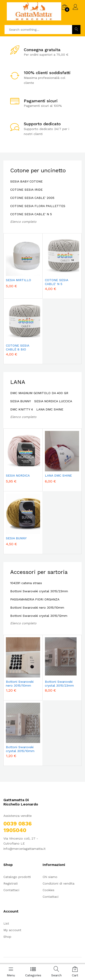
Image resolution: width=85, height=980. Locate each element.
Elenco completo (23, 222)
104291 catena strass (26, 583)
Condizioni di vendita (58, 883)
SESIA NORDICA (18, 475)
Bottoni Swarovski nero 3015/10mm (37, 607)
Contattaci (11, 890)
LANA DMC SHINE (50, 409)
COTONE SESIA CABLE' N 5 (31, 214)
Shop (7, 937)
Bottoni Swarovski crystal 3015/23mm (39, 591)
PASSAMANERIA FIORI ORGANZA (35, 599)
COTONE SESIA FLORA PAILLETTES (38, 206)
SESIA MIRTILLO (18, 280)
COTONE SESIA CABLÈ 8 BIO (17, 347)
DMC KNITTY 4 (22, 409)
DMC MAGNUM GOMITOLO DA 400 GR (39, 393)
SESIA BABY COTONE (26, 181)
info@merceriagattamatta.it (24, 849)
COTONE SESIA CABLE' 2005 (32, 198)
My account (12, 930)
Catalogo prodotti (17, 877)
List (6, 923)
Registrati (11, 883)
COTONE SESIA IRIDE (26, 190)
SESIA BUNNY (21, 401)
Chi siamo (50, 877)
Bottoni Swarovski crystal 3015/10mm (20, 749)
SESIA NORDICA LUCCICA (53, 401)
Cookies (49, 890)
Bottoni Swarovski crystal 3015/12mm (39, 616)
